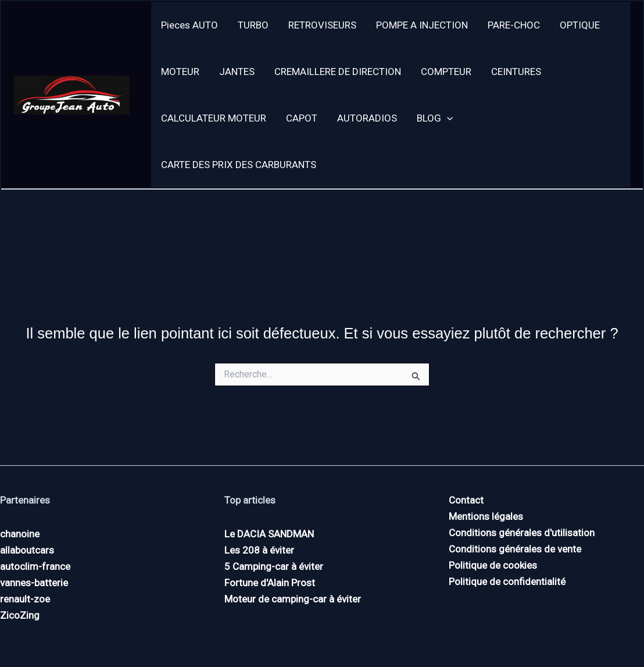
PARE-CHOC (514, 25)
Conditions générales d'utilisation (522, 533)
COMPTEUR (446, 72)
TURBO (253, 25)
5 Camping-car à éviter (274, 566)
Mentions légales (486, 516)
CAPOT (302, 118)
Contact (466, 500)
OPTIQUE (580, 25)
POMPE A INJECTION (422, 25)
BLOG (435, 118)
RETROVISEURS (322, 25)
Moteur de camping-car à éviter (293, 599)
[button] (447, 118)
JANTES (237, 72)
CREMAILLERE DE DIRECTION (338, 72)
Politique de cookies (493, 565)
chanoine (20, 534)
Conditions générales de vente (515, 549)
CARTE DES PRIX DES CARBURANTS (239, 165)
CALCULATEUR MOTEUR (214, 118)
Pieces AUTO (189, 25)
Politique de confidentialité (507, 582)
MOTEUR (180, 72)
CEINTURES (516, 72)
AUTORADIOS (367, 118)
